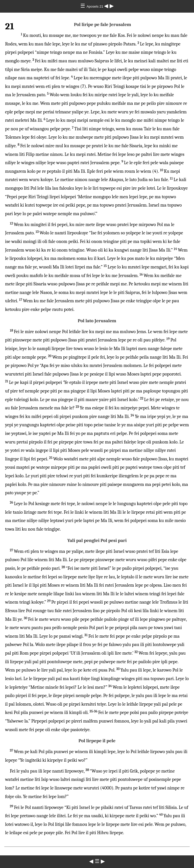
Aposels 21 (95, 6)
